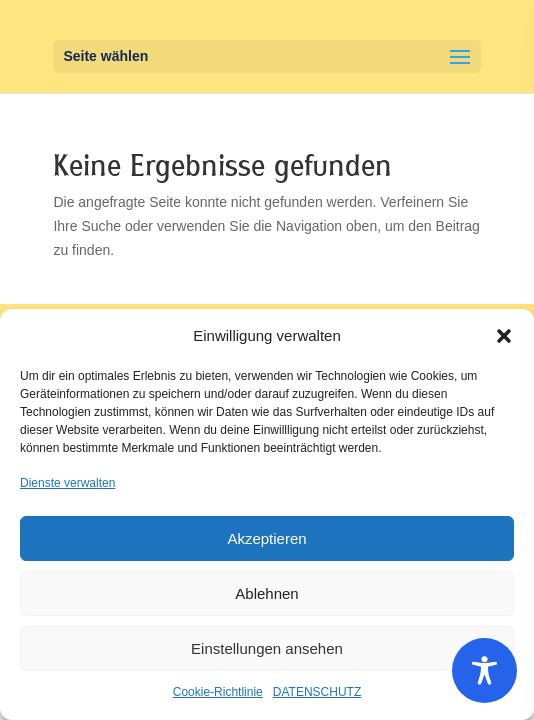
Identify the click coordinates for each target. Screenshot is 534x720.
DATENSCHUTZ (317, 692)
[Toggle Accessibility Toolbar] (484, 670)
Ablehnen (266, 593)
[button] (504, 336)
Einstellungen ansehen (267, 648)
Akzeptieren (266, 538)
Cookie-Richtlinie (218, 692)
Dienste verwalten (67, 483)
